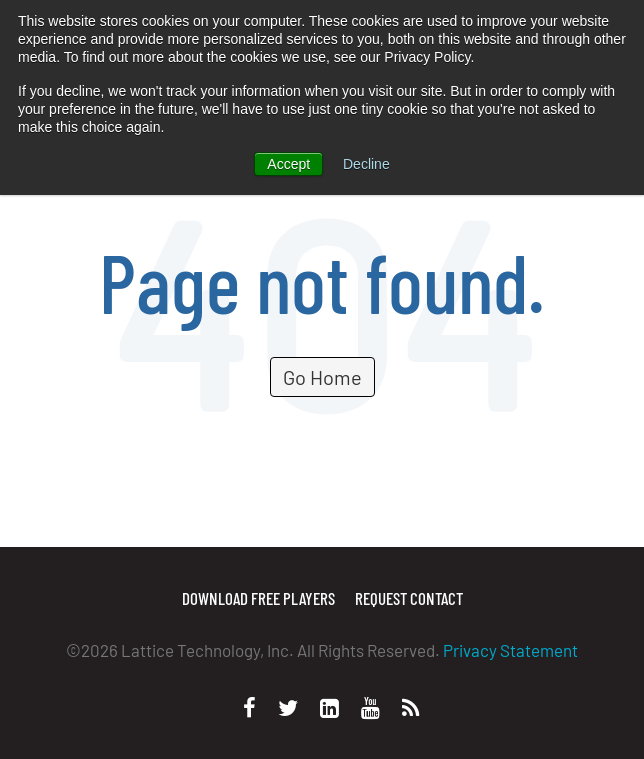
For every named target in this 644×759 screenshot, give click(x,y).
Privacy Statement (510, 650)
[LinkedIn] (329, 707)
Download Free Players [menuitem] (258, 598)
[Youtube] (370, 707)
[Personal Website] (410, 707)
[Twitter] (288, 707)
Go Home (322, 377)
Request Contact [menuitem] (409, 598)
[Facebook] (249, 707)
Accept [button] (288, 164)
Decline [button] (366, 164)
